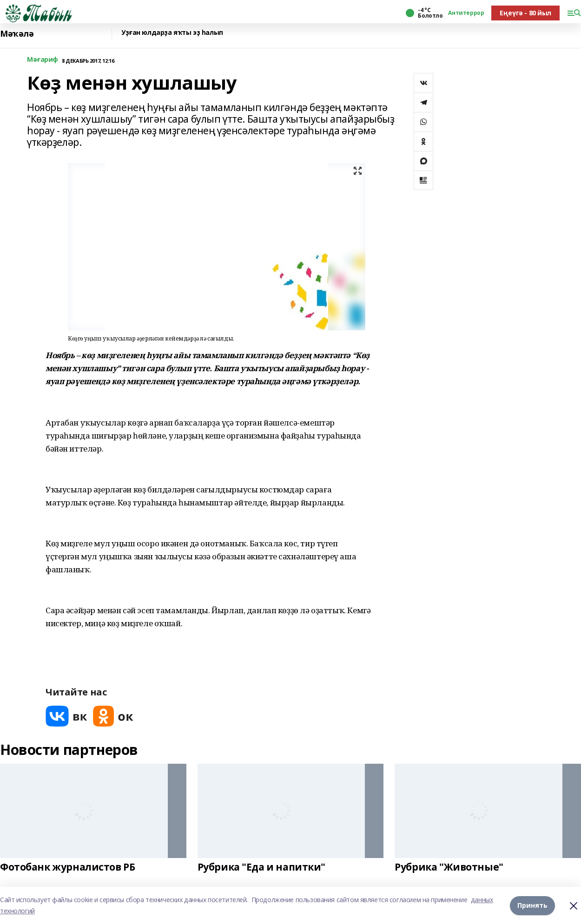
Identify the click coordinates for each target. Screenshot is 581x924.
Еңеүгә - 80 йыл (525, 13)
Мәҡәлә (17, 34)
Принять (532, 905)
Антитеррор (466, 13)
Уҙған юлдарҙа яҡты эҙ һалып (172, 33)
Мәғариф (43, 60)
